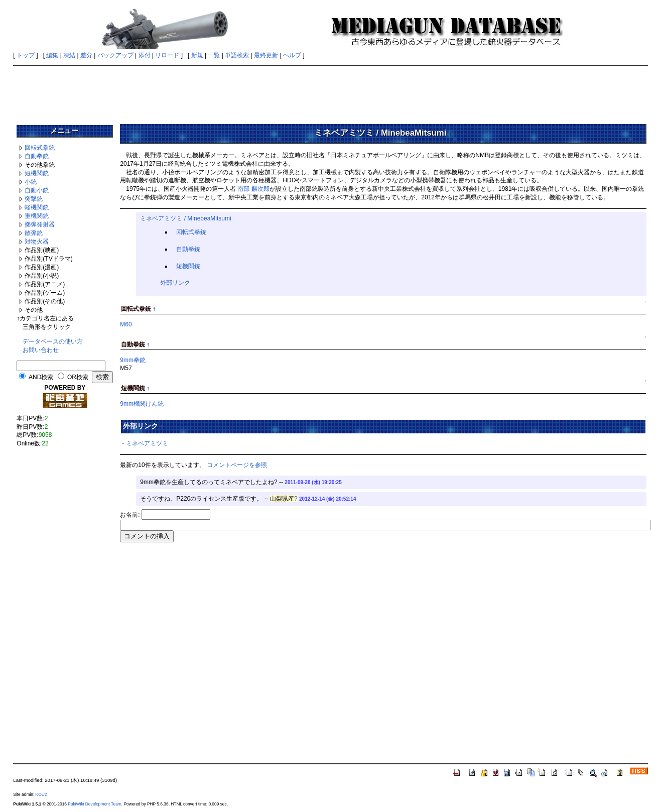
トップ (26, 55)
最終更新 (266, 55)
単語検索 (237, 55)
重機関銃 (37, 216)
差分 (86, 55)
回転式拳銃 (40, 148)
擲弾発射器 (40, 224)
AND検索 (41, 377)
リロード (167, 55)
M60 (126, 324)
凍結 (69, 55)
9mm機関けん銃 (142, 404)
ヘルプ (292, 55)
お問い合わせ (41, 350)
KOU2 (41, 794)
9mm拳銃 (133, 360)
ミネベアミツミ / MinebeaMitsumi (185, 218)
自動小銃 (37, 190)
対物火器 (37, 242)
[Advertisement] (331, 91)
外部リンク (175, 283)
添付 (145, 55)
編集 (52, 55)
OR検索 (78, 377)
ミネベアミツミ (147, 443)
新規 (197, 55)
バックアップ (115, 55)
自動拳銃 (37, 156)
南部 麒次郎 (253, 189)
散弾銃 (34, 233)
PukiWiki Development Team (94, 804)
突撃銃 (34, 199)
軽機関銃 (37, 207)
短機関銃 (37, 173)
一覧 (214, 55)
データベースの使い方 (53, 341)
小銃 (31, 182)
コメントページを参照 (237, 465)
